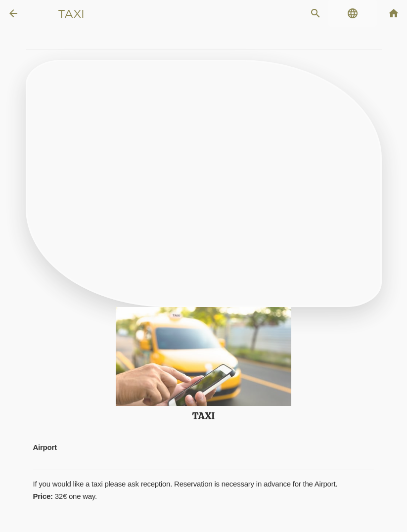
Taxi (71, 14)
